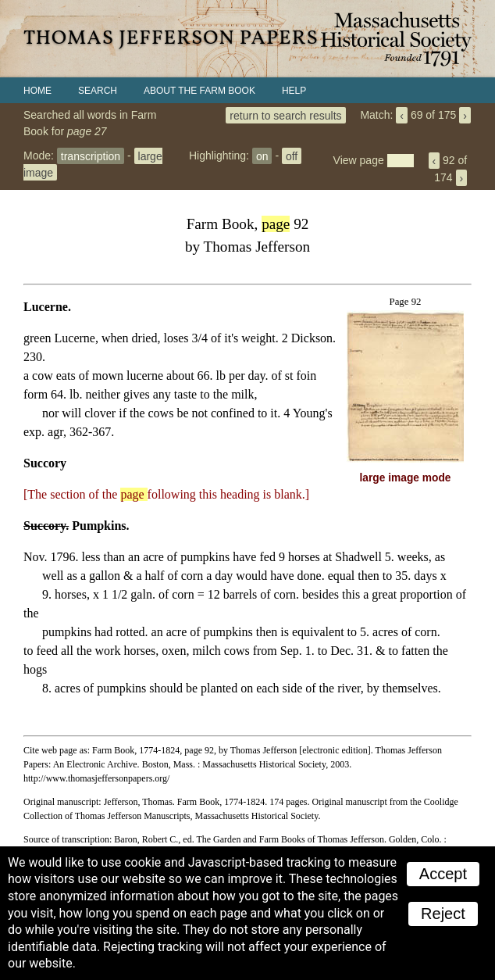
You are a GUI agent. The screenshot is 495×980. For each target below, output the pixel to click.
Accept (443, 874)
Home (37, 91)
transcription (91, 156)
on (262, 156)
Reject (443, 914)
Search (98, 91)
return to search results (285, 115)
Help (294, 91)
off (292, 156)
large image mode (406, 478)
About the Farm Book (199, 91)
